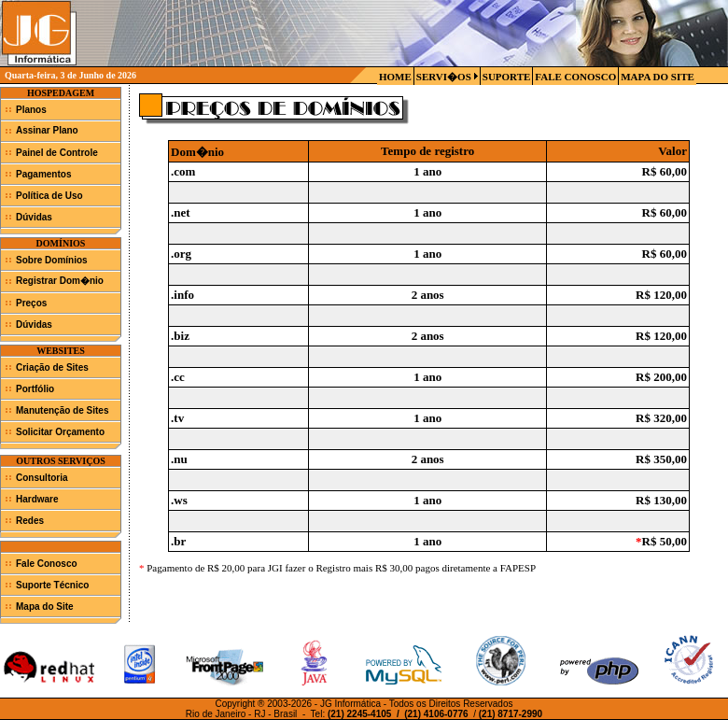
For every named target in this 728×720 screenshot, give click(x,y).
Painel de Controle (57, 153)
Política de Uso (49, 196)
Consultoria (42, 478)
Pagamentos (43, 174)
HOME (395, 77)
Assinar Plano (47, 130)
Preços (31, 303)
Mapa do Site (45, 607)
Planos (31, 110)
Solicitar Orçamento (60, 432)
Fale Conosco (47, 564)
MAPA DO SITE (658, 77)
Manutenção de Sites (62, 410)
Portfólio (35, 389)
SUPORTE (507, 77)
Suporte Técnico (52, 585)
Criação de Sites (52, 367)
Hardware (37, 499)
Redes (30, 521)
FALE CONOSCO (575, 77)
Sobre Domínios (52, 260)
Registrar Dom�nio (60, 281)
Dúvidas (34, 217)
